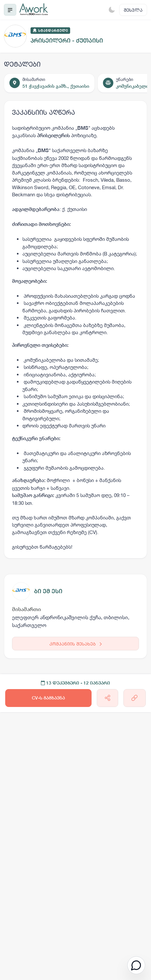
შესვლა (133, 10)
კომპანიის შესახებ (75, 644)
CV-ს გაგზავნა (48, 698)
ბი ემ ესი (48, 591)
